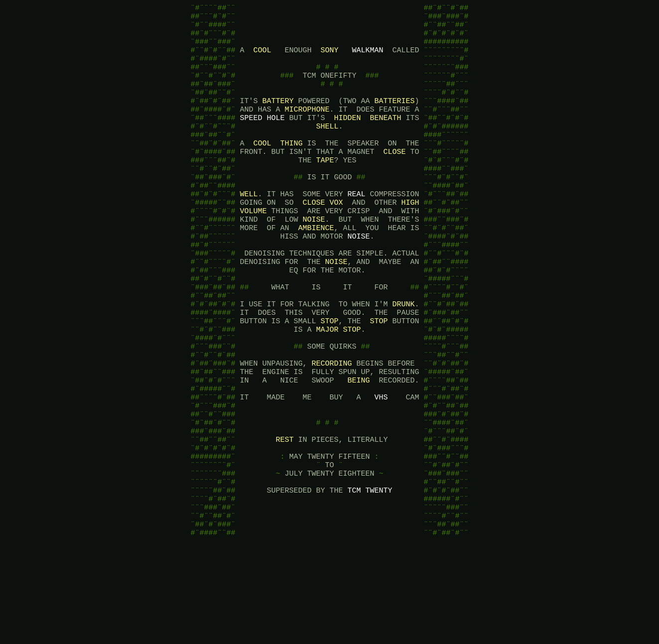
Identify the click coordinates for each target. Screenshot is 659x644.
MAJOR (327, 387)
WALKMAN (368, 59)
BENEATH (386, 138)
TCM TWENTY (370, 577)
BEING (358, 447)
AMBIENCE (316, 268)
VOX (336, 238)
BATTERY (278, 119)
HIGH (410, 238)
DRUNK (403, 358)
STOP (329, 378)
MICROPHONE (307, 129)
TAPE (325, 188)
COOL (262, 59)
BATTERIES (395, 119)
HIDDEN (347, 138)
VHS (381, 467)
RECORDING (331, 427)
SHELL (327, 148)
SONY (329, 59)
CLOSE (394, 178)
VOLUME (253, 248)
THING (292, 168)
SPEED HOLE (262, 138)
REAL (357, 228)
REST (284, 517)
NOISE (314, 258)
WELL (249, 228)
